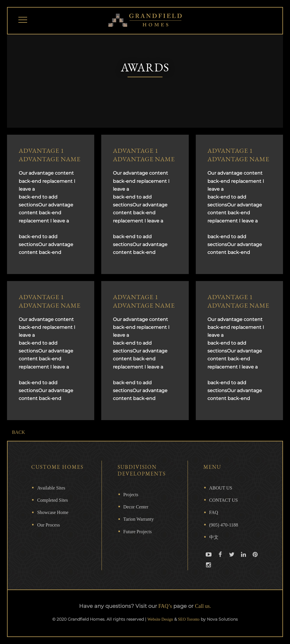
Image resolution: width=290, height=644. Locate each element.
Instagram (209, 570)
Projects (131, 495)
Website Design (160, 619)
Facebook (220, 560)
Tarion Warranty (139, 519)
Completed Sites (52, 500)
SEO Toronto (189, 619)
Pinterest (255, 560)
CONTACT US (223, 500)
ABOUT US (221, 488)
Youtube (209, 560)
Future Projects (138, 532)
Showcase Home (53, 512)
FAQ (214, 512)
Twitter (232, 560)
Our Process (48, 525)
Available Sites (51, 488)
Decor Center (136, 507)
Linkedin (244, 560)
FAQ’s (165, 606)
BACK (18, 432)
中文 (214, 537)
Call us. (203, 606)
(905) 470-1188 (224, 525)
